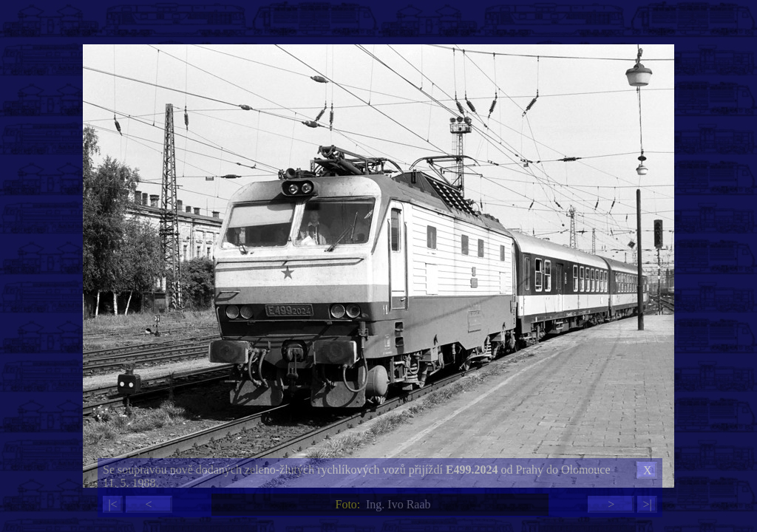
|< (112, 504)
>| (647, 504)
